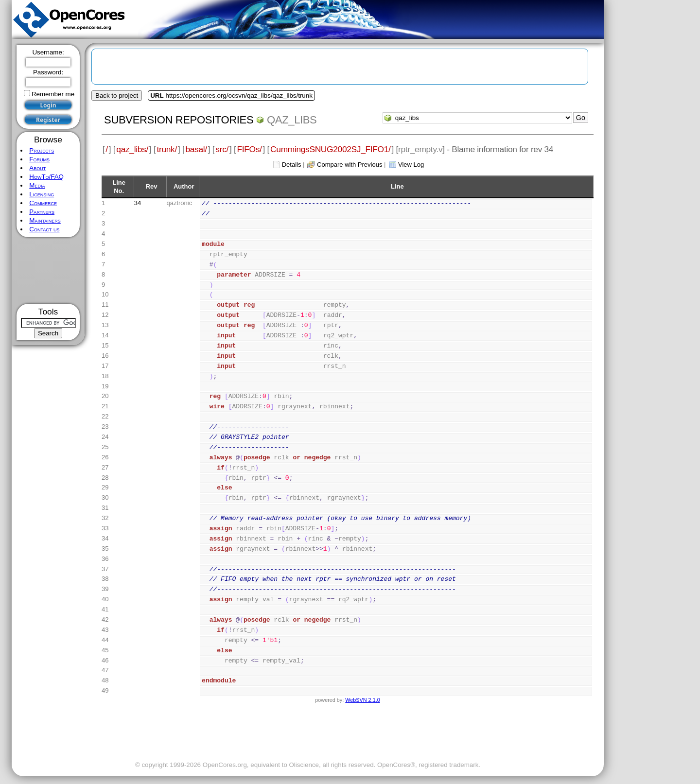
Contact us (44, 229)
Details (292, 165)
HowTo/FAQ (46, 177)
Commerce (43, 203)
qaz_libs (292, 120)
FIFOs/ (250, 149)
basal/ (196, 149)
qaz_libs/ (132, 149)
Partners (42, 212)
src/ (222, 149)
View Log (411, 165)
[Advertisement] (48, 270)
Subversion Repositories (179, 120)
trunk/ (166, 149)
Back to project (117, 96)
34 (138, 203)
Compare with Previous (350, 165)
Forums (39, 159)
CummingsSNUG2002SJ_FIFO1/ (330, 149)
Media (37, 185)
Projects (42, 150)
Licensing (42, 194)
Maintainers (45, 220)
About (37, 168)
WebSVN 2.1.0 (362, 700)
